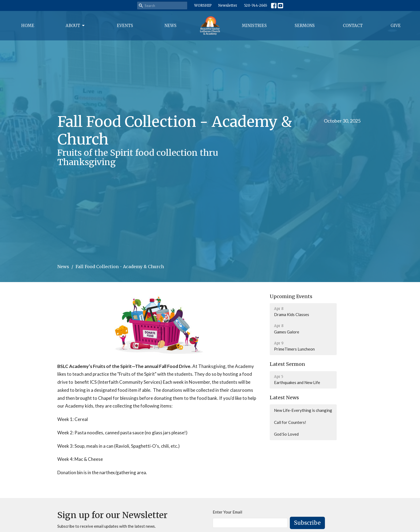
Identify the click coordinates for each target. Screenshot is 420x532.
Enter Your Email (227, 512)
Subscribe (307, 523)
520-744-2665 (256, 5)
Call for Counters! (290, 422)
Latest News (284, 398)
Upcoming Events (291, 296)
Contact (353, 26)
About (76, 26)
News (170, 26)
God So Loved (286, 434)
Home (28, 26)
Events (125, 26)
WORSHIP (203, 5)
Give (396, 26)
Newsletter (228, 5)
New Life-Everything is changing (303, 410)
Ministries (254, 26)
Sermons (305, 26)
